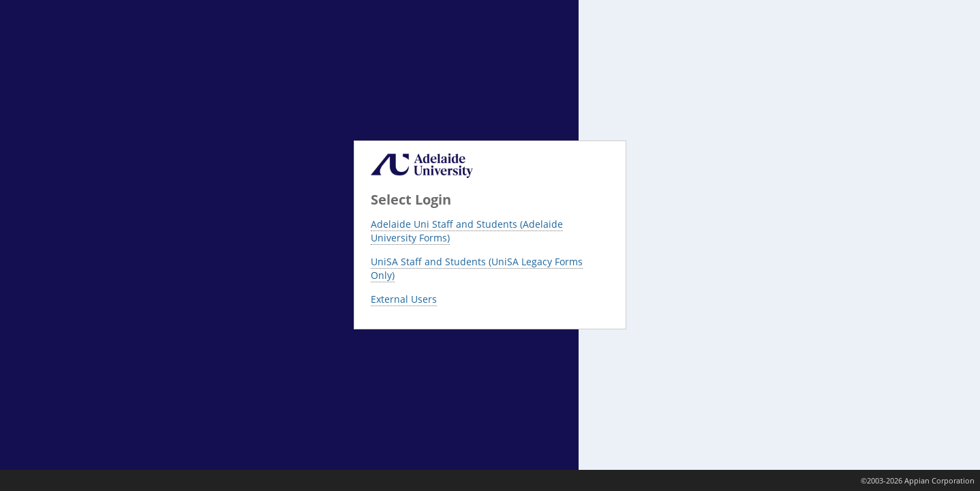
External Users (404, 299)
